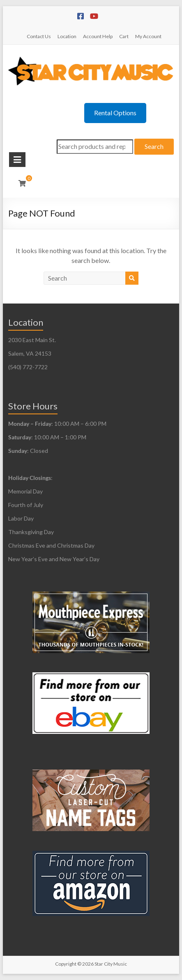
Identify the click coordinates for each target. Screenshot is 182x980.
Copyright (66, 964)
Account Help (98, 36)
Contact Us (39, 36)
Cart (124, 36)
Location (67, 36)
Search (154, 146)
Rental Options (115, 113)
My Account (148, 36)
